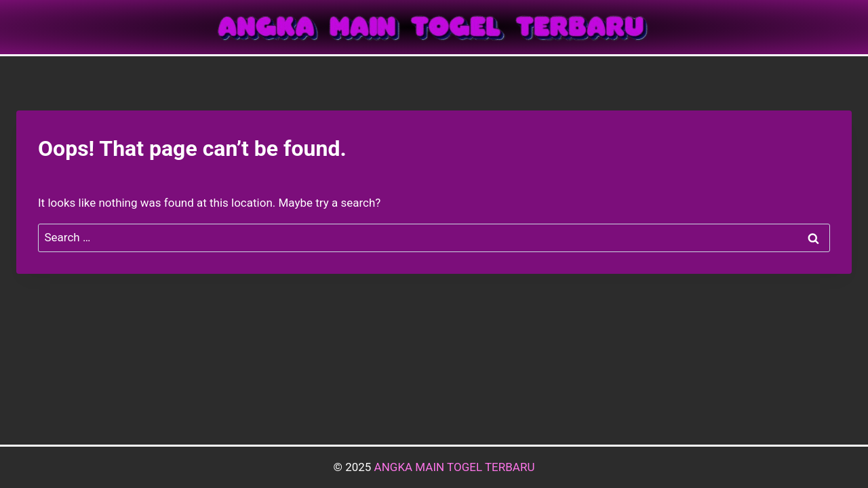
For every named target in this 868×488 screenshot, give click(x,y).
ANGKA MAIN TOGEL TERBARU (455, 467)
